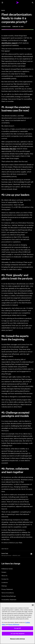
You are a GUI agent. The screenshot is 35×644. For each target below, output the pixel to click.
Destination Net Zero (9, 149)
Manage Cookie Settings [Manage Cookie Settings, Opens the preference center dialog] (17, 639)
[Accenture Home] (18, 3)
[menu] (2, 3)
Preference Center (7, 569)
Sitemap (4, 586)
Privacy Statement (7, 589)
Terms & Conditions (8, 593)
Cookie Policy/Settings (9, 596)
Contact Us (5, 579)
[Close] (33, 605)
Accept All (17, 628)
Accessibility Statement (9, 599)
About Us (4, 575)
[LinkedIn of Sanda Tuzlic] (31, 554)
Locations (5, 582)
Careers (4, 572)
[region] (17, 623)
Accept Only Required (17, 634)
